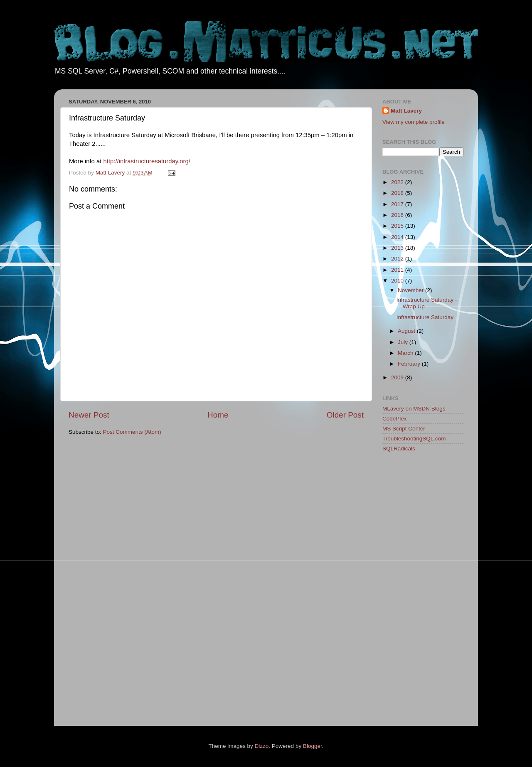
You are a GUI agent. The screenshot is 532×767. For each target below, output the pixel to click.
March (406, 353)
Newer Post (89, 415)
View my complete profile (414, 122)
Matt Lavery (406, 111)
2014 (398, 237)
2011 (398, 270)
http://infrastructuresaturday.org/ (147, 161)
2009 (398, 377)
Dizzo (262, 746)
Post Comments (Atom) (132, 432)
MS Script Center (404, 429)
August (407, 331)
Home (218, 415)
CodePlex (395, 419)
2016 (398, 215)
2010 (398, 281)
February (410, 364)
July (404, 342)
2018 (398, 193)
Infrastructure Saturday (425, 317)
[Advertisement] (416, 590)
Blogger (313, 746)
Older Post (345, 415)
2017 (398, 204)
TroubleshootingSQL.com (414, 439)
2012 (398, 259)
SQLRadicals (399, 449)
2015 (398, 226)
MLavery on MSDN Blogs (414, 409)
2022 (398, 182)
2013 (398, 248)
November (411, 290)
